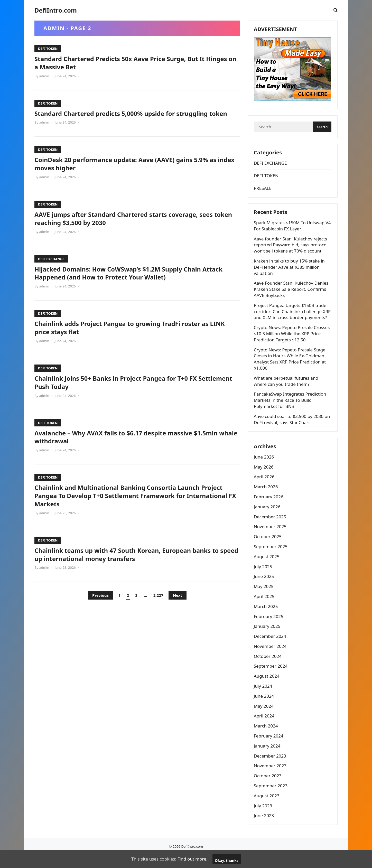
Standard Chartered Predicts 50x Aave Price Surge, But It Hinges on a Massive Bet (126, 63)
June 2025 (264, 588)
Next (178, 603)
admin (44, 76)
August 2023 (267, 808)
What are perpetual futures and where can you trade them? (287, 392)
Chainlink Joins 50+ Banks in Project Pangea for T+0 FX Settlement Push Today (122, 390)
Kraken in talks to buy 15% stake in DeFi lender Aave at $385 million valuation (290, 271)
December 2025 (271, 529)
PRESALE (263, 191)
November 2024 (271, 658)
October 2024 (268, 668)
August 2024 (267, 688)
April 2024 (265, 728)
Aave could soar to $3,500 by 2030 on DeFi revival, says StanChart (292, 430)
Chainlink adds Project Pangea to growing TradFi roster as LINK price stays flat (128, 336)
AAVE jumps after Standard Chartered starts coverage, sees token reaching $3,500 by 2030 (131, 227)
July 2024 (264, 698)
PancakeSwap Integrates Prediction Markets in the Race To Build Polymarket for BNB (291, 411)
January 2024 (268, 758)
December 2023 (271, 768)
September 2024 (271, 678)
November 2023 (271, 778)
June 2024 (264, 708)
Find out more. (192, 859)
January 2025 (268, 638)
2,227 (158, 603)
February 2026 (269, 508)
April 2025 (265, 608)
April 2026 (265, 489)
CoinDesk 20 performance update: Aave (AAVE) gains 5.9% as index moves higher (133, 172)
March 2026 (266, 499)
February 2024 (269, 748)
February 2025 (269, 628)
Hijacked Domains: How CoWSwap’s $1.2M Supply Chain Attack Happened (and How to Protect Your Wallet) (136, 281)
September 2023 (271, 798)
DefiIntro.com (56, 10)
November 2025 (271, 539)
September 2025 (271, 558)
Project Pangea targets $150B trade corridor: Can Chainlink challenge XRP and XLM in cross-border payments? (291, 319)
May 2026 (264, 479)
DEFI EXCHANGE (51, 267)
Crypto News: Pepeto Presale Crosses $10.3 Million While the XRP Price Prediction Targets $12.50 (292, 344)
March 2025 (266, 618)
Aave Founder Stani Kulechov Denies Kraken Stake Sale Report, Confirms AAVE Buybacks (292, 294)
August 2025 (267, 568)
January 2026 (268, 519)
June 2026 (264, 469)
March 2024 (266, 738)
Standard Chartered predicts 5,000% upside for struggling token (128, 117)
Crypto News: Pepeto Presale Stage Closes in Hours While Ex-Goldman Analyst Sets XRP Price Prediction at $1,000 (290, 369)
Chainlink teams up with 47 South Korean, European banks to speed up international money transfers (134, 563)
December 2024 (271, 648)
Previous (100, 603)
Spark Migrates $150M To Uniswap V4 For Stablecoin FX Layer (290, 230)
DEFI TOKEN (48, 49)
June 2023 (264, 828)
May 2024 (264, 718)
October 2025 (268, 549)
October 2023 (268, 788)
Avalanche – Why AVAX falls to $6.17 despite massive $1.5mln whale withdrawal (133, 445)
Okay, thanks (227, 860)
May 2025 (264, 598)
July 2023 (264, 818)
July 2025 (264, 578)
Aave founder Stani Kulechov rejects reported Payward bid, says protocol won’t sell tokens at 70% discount (291, 249)
